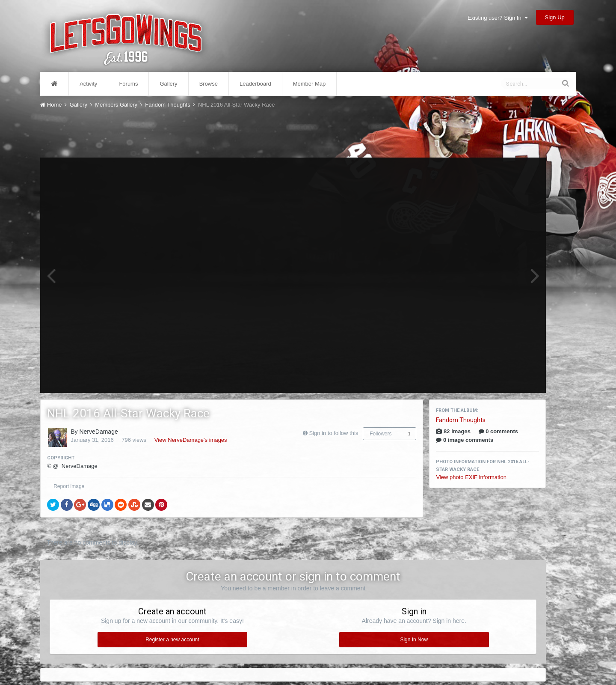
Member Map (309, 84)
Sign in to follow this (333, 433)
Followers (381, 434)
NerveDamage (98, 432)
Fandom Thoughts (461, 420)
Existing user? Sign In (498, 18)
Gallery (168, 84)
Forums (128, 84)
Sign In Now (414, 640)
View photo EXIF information (471, 477)
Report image (69, 486)
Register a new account (172, 640)
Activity (88, 84)
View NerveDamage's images (191, 440)
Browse (209, 84)
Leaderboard (255, 84)
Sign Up (555, 17)
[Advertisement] (293, 132)
